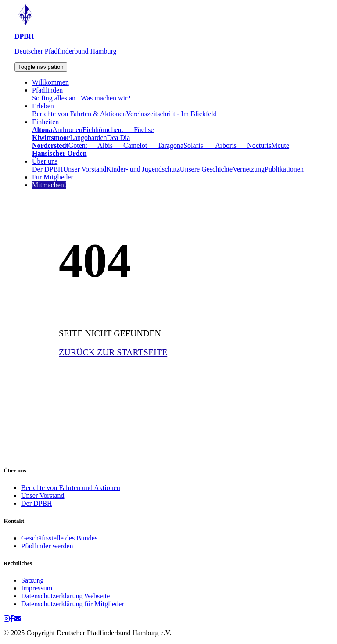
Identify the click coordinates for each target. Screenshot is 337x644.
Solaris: (194, 145)
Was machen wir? (106, 98)
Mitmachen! (49, 185)
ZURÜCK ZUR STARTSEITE (113, 352)
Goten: (78, 145)
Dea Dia (119, 138)
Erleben (43, 106)
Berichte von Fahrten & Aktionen (79, 114)
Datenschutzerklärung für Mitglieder (73, 604)
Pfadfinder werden (47, 546)
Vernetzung (249, 169)
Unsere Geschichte (206, 169)
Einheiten (45, 122)
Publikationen (284, 169)
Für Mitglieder (53, 177)
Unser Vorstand (85, 169)
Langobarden (88, 138)
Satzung (32, 580)
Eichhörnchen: (103, 130)
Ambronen (67, 130)
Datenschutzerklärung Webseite (65, 596)
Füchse (138, 130)
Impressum (37, 588)
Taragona (165, 145)
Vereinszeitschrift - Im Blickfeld (171, 114)
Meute (280, 145)
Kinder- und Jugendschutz (143, 169)
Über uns (45, 161)
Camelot (130, 145)
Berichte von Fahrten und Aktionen (71, 488)
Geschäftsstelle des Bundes (59, 538)
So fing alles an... (56, 98)
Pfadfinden (47, 90)
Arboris (221, 145)
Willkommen (50, 82)
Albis (100, 145)
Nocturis (254, 145)
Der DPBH (48, 169)
